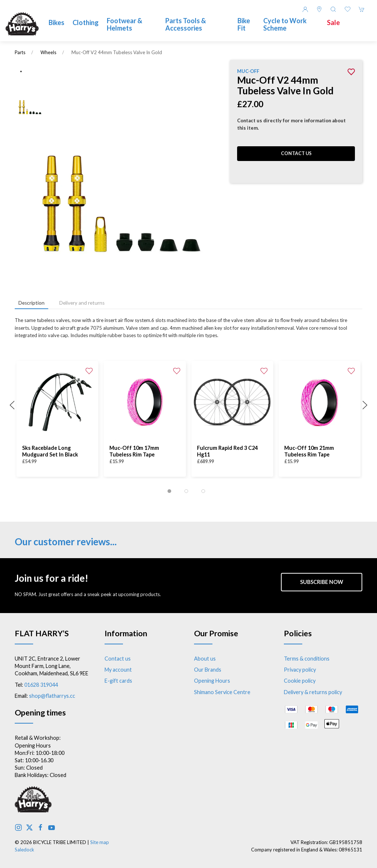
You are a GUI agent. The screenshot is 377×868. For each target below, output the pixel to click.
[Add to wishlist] (89, 370)
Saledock (24, 850)
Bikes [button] (57, 22)
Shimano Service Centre (222, 692)
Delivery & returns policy (313, 692)
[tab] (169, 491)
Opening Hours (212, 681)
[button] (333, 9)
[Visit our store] (319, 9)
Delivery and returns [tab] (82, 303)
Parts (20, 52)
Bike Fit (244, 24)
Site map (100, 842)
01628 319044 (41, 685)
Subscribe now (322, 582)
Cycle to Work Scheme (285, 24)
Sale (333, 22)
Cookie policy (300, 681)
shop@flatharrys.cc (52, 696)
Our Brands (208, 670)
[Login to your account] (305, 9)
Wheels (48, 52)
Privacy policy (300, 670)
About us (205, 659)
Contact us (296, 153)
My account (118, 670)
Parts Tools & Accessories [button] (186, 24)
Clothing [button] (86, 22)
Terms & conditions (307, 659)
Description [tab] (31, 303)
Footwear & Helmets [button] (124, 24)
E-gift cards (118, 681)
